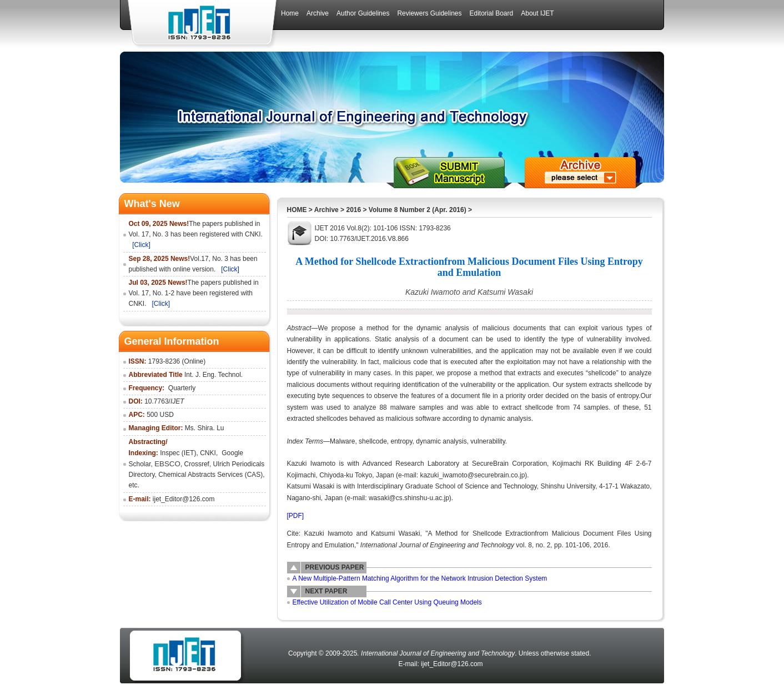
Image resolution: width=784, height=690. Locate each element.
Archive (326, 210)
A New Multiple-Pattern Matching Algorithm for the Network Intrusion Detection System (420, 578)
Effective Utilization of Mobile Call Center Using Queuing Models (387, 602)
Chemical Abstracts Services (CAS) (210, 475)
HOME (297, 210)
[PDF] (296, 516)
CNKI (208, 453)
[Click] (141, 245)
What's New (152, 204)
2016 (353, 210)
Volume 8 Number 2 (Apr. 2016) (418, 210)
